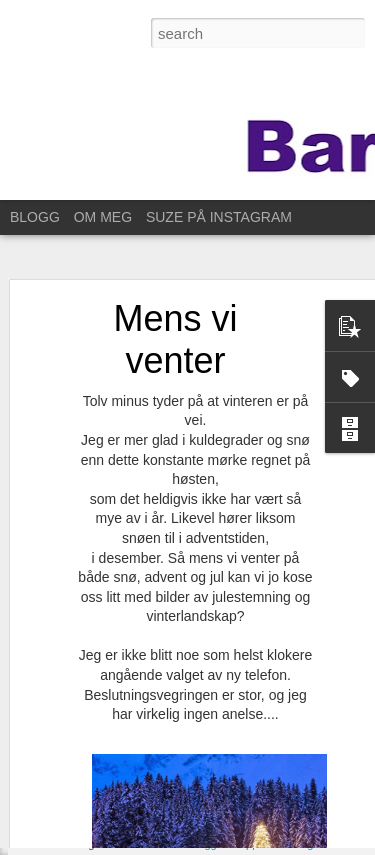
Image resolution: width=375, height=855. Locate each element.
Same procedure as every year (131, 722)
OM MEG (103, 217)
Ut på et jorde (85, 767)
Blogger (207, 844)
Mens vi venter (175, 279)
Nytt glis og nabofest (103, 812)
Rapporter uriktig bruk (285, 844)
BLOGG (35, 217)
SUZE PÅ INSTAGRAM (219, 217)
